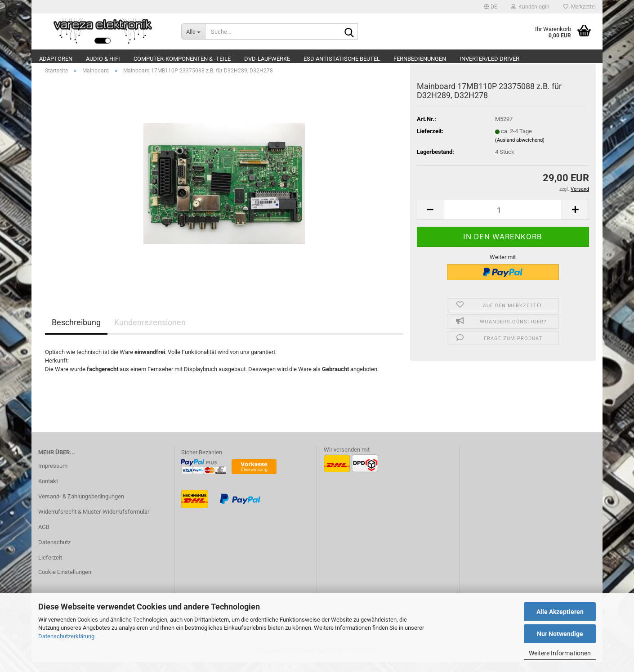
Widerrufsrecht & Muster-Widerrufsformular (94, 522)
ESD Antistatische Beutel (342, 59)
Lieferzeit (50, 567)
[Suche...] (193, 31)
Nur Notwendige (560, 634)
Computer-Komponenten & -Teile (182, 59)
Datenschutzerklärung (66, 636)
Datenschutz (54, 552)
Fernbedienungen (420, 59)
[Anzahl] (503, 220)
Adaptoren (56, 59)
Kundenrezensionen (150, 333)
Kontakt (48, 491)
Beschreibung (76, 333)
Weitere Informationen (560, 653)
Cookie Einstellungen (65, 582)
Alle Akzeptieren (560, 612)
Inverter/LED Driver (489, 59)
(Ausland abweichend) (520, 150)
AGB (44, 537)
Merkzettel (579, 7)
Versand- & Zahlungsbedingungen (81, 506)
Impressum (53, 476)
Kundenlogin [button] (530, 7)
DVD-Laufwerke (267, 59)
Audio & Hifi (103, 59)
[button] (491, 7)
